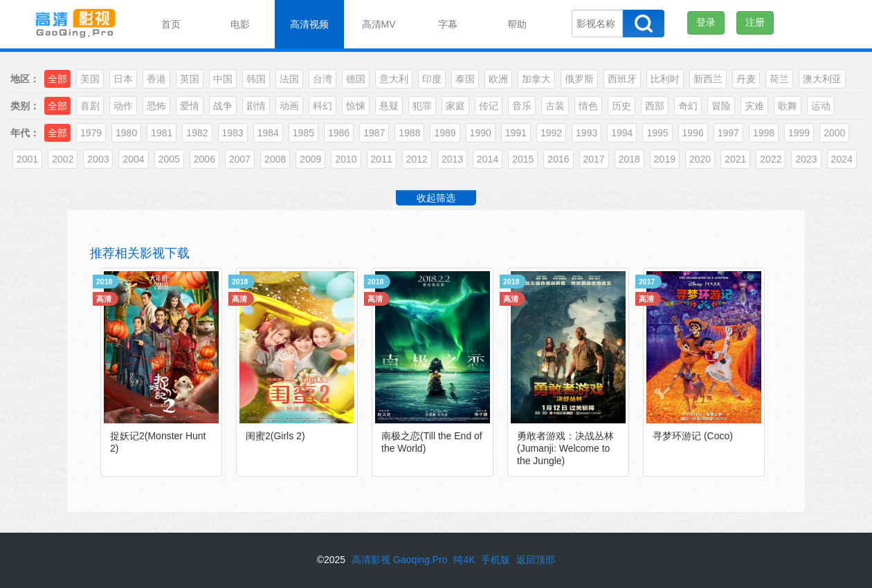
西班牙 (622, 79)
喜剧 (90, 106)
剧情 (256, 106)
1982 (197, 133)
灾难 (754, 106)
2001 (27, 159)
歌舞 (788, 106)
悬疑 (389, 106)
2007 (240, 159)
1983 (233, 133)
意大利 (394, 79)
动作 (123, 106)
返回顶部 (536, 560)
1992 (551, 133)
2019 (665, 159)
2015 (523, 159)
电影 (240, 24)
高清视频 (309, 24)
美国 (90, 79)
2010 (346, 159)
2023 (806, 159)
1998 (764, 133)
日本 (123, 79)
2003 (98, 159)
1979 (91, 133)
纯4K (464, 560)
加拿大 (536, 79)
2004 (133, 159)
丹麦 (746, 79)
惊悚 (356, 106)
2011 (382, 159)
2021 (735, 159)
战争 (223, 106)
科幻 (323, 106)
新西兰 (708, 79)
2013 (452, 159)
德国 (356, 79)
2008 (275, 159)
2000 (834, 133)
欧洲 (498, 79)
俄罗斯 (579, 79)
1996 (693, 133)
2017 (594, 159)
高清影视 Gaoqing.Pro (400, 560)
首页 (171, 24)
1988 (409, 133)
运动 (821, 106)
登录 (706, 22)
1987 (374, 133)
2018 (629, 159)
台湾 (323, 79)
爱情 (190, 106)
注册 (755, 22)
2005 (169, 159)
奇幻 (688, 106)
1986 (339, 133)
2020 (700, 159)
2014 (488, 159)
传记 (489, 106)
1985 (303, 133)
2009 (310, 159)
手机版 (496, 560)
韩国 (256, 79)
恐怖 (156, 106)
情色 (588, 106)
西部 (655, 106)
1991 (516, 133)
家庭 (455, 106)
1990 (481, 133)
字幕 (448, 24)
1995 (657, 133)
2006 (205, 159)
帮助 (517, 24)
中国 (223, 79)
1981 (162, 133)
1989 (445, 133)
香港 (156, 79)
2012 (417, 159)
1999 (799, 133)
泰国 (465, 79)
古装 (555, 106)
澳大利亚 (822, 79)
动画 (289, 106)
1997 (728, 133)
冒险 (721, 106)
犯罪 (422, 106)
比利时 (665, 79)
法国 (289, 79)
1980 (126, 133)
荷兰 (779, 79)
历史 (621, 106)
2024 (842, 159)
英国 (190, 79)
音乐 (522, 106)
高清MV (379, 24)
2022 (771, 159)
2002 (63, 159)
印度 (432, 79)
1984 (268, 133)
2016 (558, 159)
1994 (622, 133)
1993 (587, 133)
